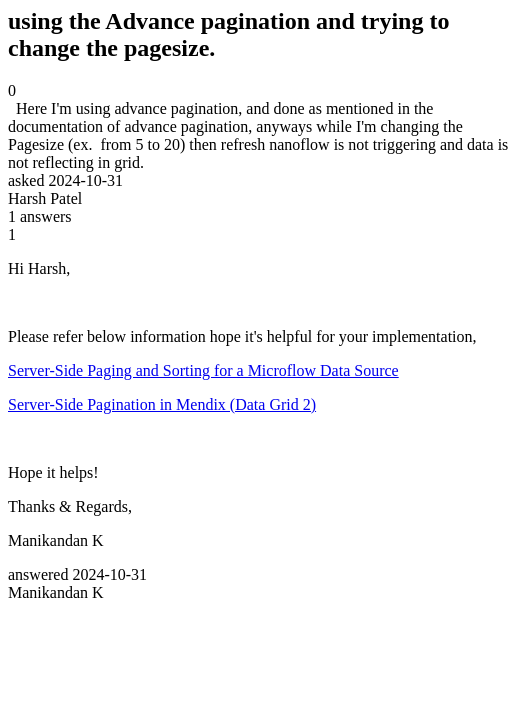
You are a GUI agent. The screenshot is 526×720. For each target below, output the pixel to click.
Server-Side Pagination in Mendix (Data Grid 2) (162, 404)
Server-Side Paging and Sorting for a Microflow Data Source (203, 370)
